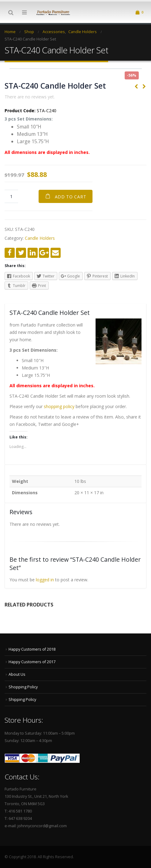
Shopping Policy (23, 687)
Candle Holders (40, 238)
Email (56, 253)
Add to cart (71, 197)
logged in (45, 580)
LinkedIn (33, 253)
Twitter (21, 253)
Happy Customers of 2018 (32, 649)
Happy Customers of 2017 (32, 662)
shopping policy (59, 406)
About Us (17, 674)
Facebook (10, 253)
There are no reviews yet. (30, 97)
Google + (44, 253)
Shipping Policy (22, 700)
